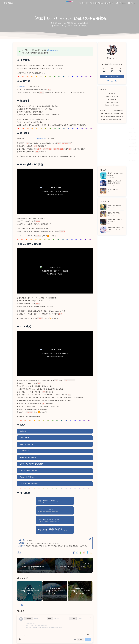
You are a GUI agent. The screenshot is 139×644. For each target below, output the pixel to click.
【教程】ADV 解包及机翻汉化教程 (115, 174)
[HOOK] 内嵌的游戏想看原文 (29, 471)
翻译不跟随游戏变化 (27, 444)
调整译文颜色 (25, 438)
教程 (87, 23)
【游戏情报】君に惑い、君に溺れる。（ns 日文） (116, 228)
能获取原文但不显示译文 (28, 457)
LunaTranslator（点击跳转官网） (36, 139)
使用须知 (75, 546)
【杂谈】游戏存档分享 (114, 206)
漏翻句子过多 (25, 451)
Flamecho (29, 540)
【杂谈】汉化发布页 (114, 190)
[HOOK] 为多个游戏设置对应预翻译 (32, 464)
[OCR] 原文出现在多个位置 (29, 484)
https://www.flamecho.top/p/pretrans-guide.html (42, 543)
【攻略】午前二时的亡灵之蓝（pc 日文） (116, 221)
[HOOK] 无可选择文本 (27, 477)
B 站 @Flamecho (52, 50)
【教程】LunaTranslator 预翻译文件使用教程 (115, 182)
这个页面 (22, 87)
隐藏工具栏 (24, 431)
